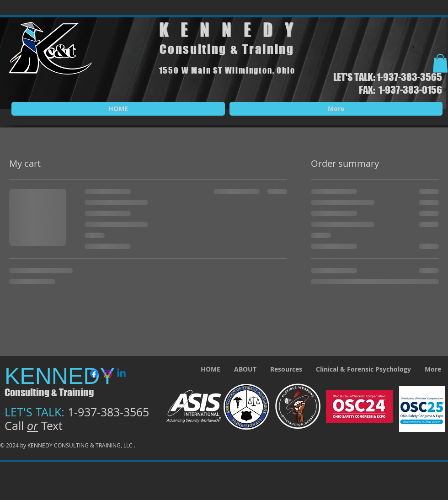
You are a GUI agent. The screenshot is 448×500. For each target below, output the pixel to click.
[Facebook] (94, 374)
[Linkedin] (121, 374)
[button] (440, 63)
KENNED (222, 30)
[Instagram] (108, 374)
